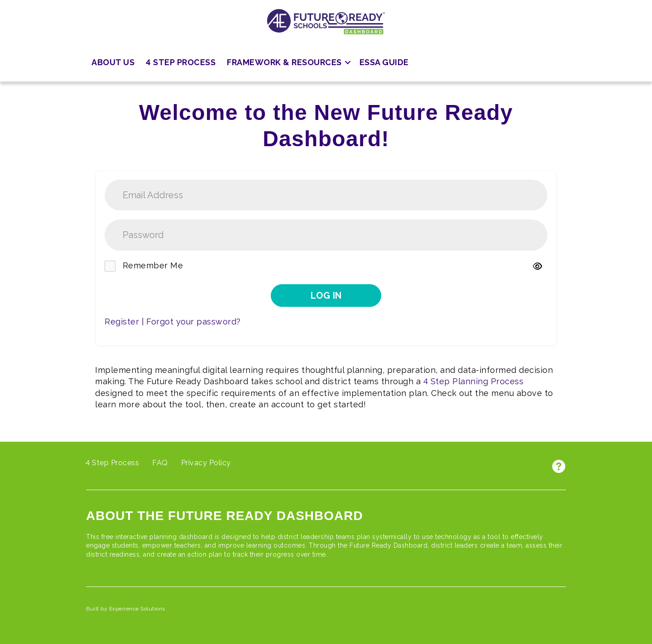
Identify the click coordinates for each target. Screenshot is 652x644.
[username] (326, 195)
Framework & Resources (284, 62)
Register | (124, 322)
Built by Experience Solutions (126, 609)
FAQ (160, 463)
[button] (348, 63)
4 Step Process (181, 62)
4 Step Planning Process (474, 381)
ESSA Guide (384, 62)
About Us (113, 62)
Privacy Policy (206, 463)
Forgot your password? (194, 322)
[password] (326, 235)
